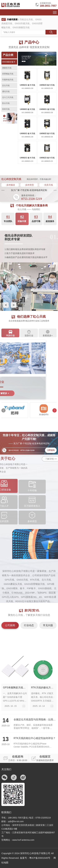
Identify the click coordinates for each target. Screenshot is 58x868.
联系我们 (6, 812)
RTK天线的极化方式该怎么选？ (43, 737)
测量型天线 (7, 68)
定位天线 (6, 86)
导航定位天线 (26, 19)
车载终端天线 (8, 80)
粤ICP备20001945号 (40, 858)
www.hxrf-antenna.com (23, 840)
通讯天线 (6, 92)
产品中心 (32, 42)
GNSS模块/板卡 (9, 62)
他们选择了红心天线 (31, 317)
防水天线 (6, 103)
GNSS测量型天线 (21, 27)
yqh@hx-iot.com (16, 821)
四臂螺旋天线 (8, 74)
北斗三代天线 (8, 97)
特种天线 (6, 109)
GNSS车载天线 (22, 23)
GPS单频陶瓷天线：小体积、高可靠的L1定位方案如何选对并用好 (15, 737)
